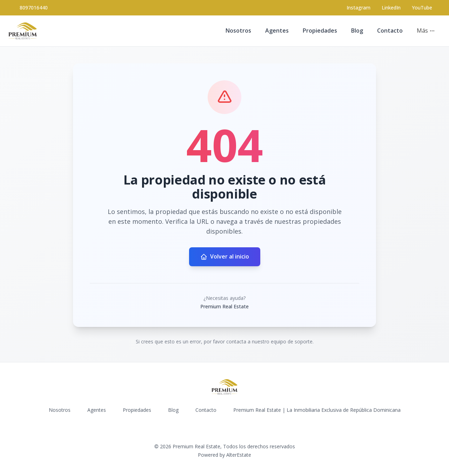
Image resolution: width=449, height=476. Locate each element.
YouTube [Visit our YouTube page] (422, 8)
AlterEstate (239, 455)
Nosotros (238, 31)
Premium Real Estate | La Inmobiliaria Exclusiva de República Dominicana (317, 410)
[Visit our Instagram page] (358, 8)
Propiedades (320, 31)
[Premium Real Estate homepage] (23, 31)
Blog (357, 31)
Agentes (277, 31)
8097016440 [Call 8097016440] (34, 8)
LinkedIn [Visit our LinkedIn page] (391, 8)
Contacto (390, 31)
